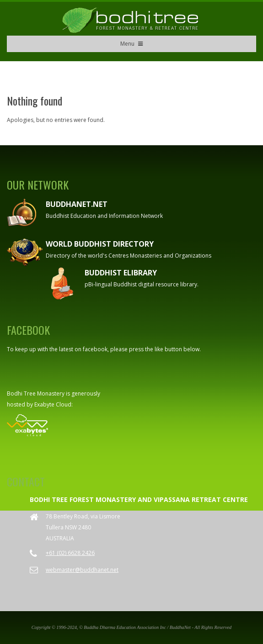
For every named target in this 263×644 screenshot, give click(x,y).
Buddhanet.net (77, 204)
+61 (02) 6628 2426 (70, 553)
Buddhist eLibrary (121, 273)
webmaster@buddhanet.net (82, 570)
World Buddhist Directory (100, 244)
